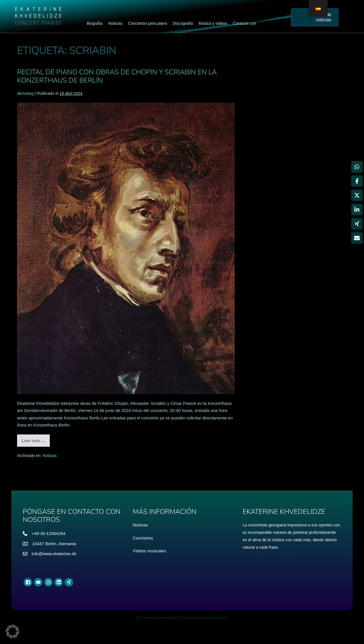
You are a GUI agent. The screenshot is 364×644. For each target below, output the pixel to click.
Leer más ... (36, 442)
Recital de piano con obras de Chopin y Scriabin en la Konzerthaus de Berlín (117, 76)
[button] (13, 631)
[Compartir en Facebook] (357, 181)
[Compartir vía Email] (357, 238)
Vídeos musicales (150, 551)
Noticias (50, 456)
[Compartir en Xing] (357, 224)
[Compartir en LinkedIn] (357, 210)
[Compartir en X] (357, 195)
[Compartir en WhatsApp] (357, 167)
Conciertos (143, 538)
